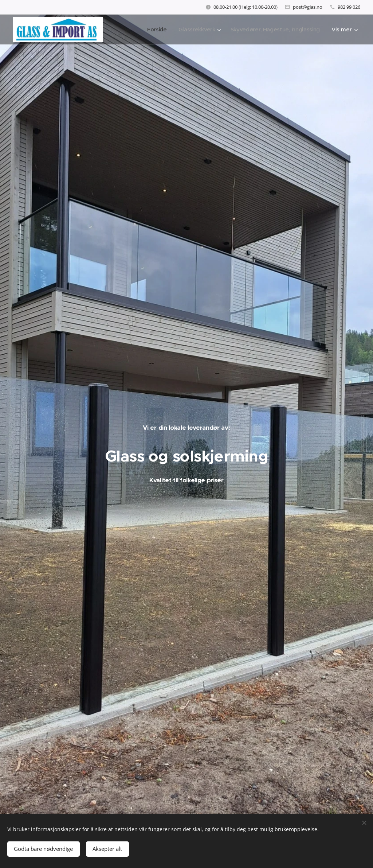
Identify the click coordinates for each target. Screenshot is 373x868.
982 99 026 (349, 7)
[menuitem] (153, 30)
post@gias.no (308, 7)
